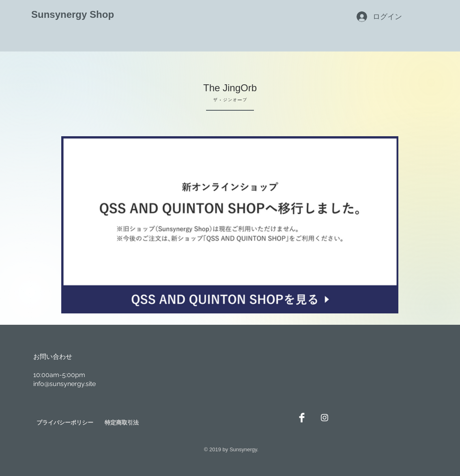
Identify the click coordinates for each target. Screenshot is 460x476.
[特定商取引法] (122, 423)
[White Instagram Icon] (325, 418)
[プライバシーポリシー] (65, 423)
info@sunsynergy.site (64, 384)
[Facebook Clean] (302, 418)
